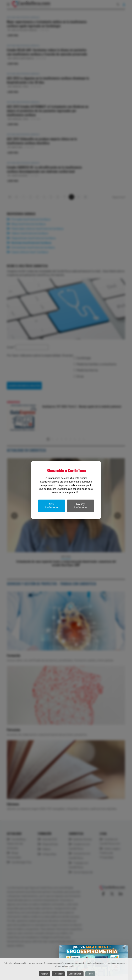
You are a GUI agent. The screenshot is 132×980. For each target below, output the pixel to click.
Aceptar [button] (44, 974)
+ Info (91, 974)
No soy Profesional (80, 506)
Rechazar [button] (58, 974)
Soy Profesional (52, 506)
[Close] (124, 948)
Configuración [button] (75, 974)
